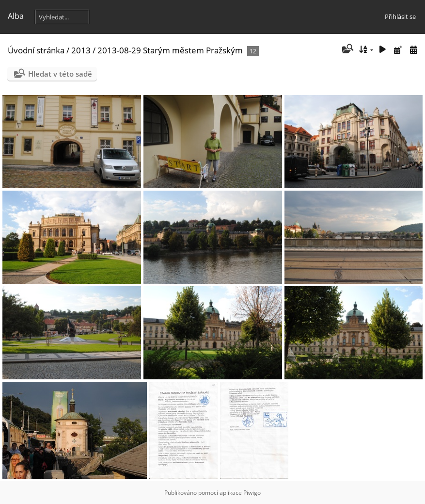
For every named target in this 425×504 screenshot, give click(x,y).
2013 (81, 50)
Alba (16, 16)
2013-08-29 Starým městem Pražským (170, 50)
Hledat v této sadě (60, 74)
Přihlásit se (400, 16)
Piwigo (252, 493)
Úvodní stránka (36, 50)
